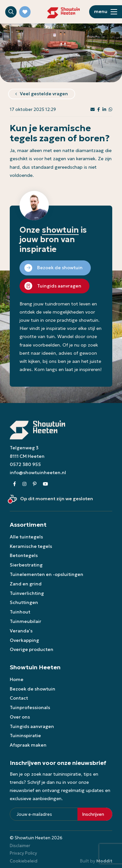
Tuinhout (20, 612)
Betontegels (24, 555)
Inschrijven (93, 814)
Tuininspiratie (25, 736)
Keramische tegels (31, 546)
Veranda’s (21, 631)
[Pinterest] (35, 484)
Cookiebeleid (24, 861)
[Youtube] (46, 484)
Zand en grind (26, 584)
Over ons (20, 717)
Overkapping (24, 640)
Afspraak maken (28, 745)
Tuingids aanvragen (32, 726)
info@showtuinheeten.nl (38, 473)
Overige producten (32, 649)
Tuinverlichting (27, 593)
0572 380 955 (25, 464)
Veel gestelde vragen (44, 94)
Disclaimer (20, 846)
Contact (19, 698)
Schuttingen (24, 602)
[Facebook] (14, 484)
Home (17, 679)
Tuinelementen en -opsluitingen (47, 574)
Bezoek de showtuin (33, 689)
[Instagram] (24, 484)
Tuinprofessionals (30, 707)
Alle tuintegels (26, 537)
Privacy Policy (23, 853)
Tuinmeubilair (26, 621)
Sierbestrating (26, 565)
